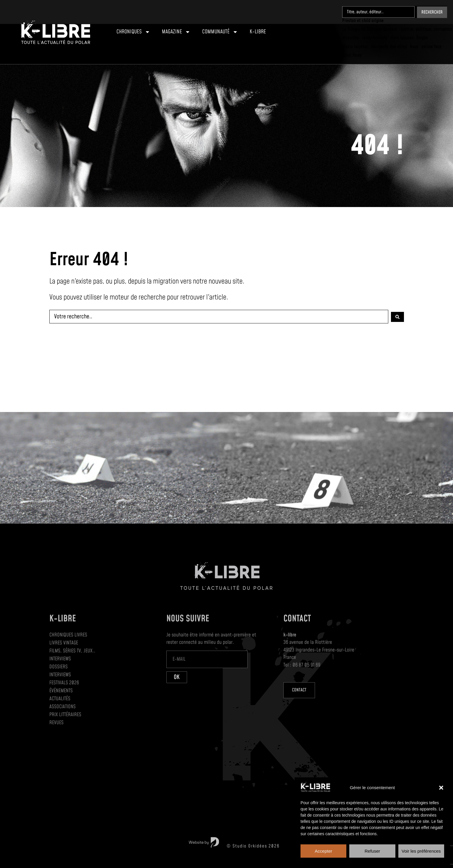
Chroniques (133, 32)
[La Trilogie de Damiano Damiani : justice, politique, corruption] (397, 29)
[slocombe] (351, 38)
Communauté (220, 32)
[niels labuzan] (402, 38)
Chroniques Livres (68, 635)
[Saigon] (422, 38)
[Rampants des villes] (389, 46)
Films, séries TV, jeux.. (72, 651)
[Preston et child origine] (363, 21)
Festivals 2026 (64, 683)
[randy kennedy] (375, 38)
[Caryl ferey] (352, 55)
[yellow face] (431, 46)
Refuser (372, 851)
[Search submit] (432, 12)
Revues (56, 723)
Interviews (60, 659)
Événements (61, 691)
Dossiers (59, 667)
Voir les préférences (421, 851)
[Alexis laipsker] (355, 46)
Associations (62, 707)
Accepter (323, 851)
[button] (441, 788)
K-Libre (258, 32)
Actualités (60, 699)
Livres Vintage (64, 643)
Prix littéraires (65, 715)
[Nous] (414, 46)
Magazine (176, 32)
